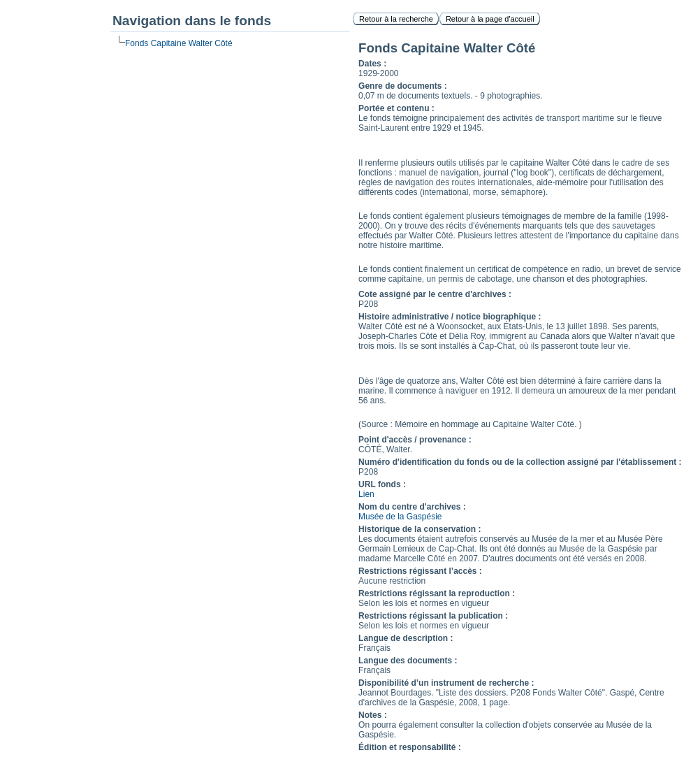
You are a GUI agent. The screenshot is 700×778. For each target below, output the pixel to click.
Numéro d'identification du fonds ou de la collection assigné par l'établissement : (520, 462)
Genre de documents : (403, 86)
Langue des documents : (408, 661)
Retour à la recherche (396, 19)
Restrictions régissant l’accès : (420, 571)
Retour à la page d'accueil (490, 19)
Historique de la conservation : (420, 529)
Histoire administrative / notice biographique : (450, 317)
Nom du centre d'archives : (412, 507)
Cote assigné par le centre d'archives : (435, 294)
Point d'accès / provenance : (415, 440)
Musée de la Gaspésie (400, 517)
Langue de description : (406, 638)
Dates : (372, 64)
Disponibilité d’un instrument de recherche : (446, 683)
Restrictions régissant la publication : (433, 616)
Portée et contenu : (396, 108)
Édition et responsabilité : (410, 747)
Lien (366, 494)
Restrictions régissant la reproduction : (437, 593)
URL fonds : (382, 484)
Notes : (373, 715)
